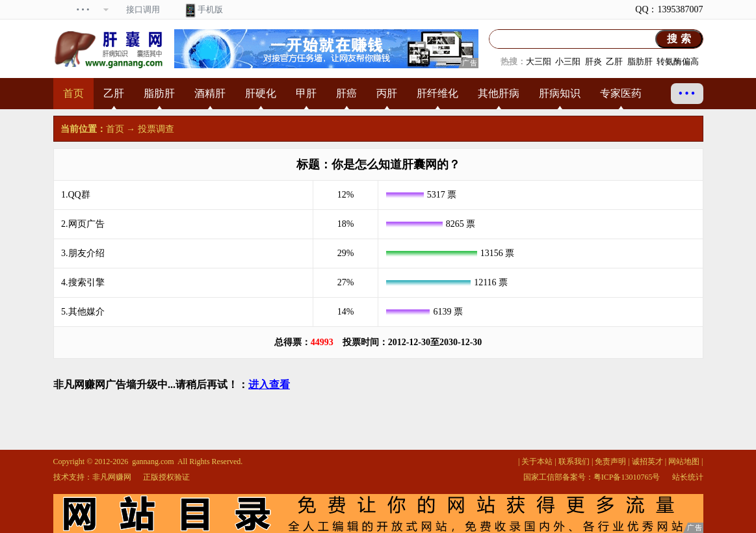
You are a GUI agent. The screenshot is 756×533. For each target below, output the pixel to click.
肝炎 (593, 61)
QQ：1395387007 (669, 9)
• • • (687, 93)
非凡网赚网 (112, 477)
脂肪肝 (640, 61)
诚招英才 (647, 461)
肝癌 (346, 93)
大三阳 (539, 61)
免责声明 (610, 461)
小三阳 (568, 61)
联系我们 (574, 461)
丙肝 (387, 93)
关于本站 (537, 461)
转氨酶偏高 (678, 61)
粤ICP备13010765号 (627, 477)
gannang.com (153, 461)
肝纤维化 (437, 93)
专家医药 (621, 93)
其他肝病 (499, 93)
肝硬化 (261, 93)
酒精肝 (210, 93)
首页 (73, 93)
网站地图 (684, 461)
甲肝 (306, 93)
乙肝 (614, 61)
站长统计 (688, 477)
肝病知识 (560, 93)
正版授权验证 (166, 477)
